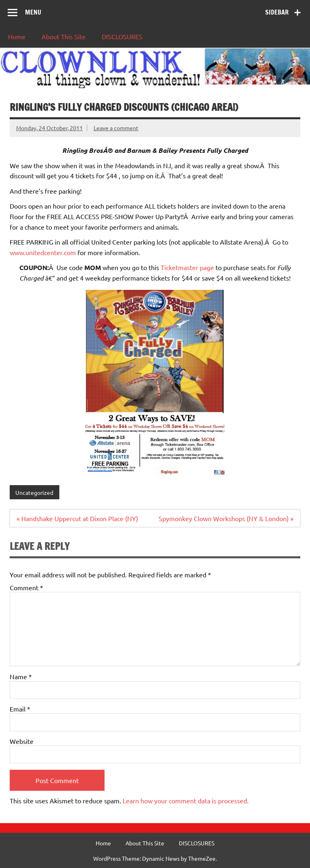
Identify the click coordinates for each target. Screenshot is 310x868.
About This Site (64, 36)
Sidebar (277, 12)
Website (22, 741)
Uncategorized (34, 492)
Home (17, 36)
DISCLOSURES (122, 36)
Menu (33, 12)
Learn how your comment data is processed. (186, 800)
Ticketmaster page (187, 267)
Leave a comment (116, 128)
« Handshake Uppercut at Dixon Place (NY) (77, 518)
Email (20, 709)
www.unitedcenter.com (43, 252)
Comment (26, 587)
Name (21, 676)
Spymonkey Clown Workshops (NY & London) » (226, 518)
